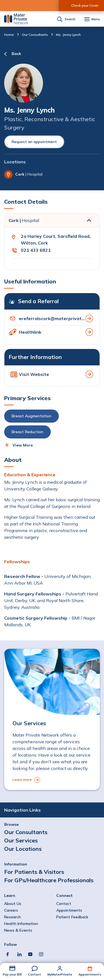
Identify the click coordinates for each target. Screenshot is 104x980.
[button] (51, 424)
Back (16, 54)
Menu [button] (96, 19)
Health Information (21, 924)
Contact (35, 974)
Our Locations (23, 849)
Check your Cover (85, 5)
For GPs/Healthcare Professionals (49, 880)
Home (9, 35)
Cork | (24, 220)
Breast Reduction (27, 432)
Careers (11, 910)
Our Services (21, 840)
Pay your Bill (12, 974)
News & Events (18, 930)
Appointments (90, 974)
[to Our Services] (52, 719)
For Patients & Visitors (34, 872)
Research (12, 917)
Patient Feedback (72, 917)
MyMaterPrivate (60, 974)
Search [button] (70, 19)
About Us (13, 904)
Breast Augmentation (31, 416)
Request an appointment (34, 142)
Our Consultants (35, 35)
